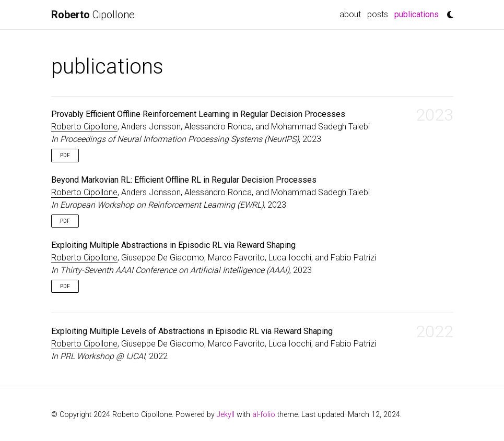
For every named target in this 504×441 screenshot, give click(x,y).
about (350, 14)
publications (418, 14)
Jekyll (226, 415)
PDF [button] (65, 155)
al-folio (264, 415)
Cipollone (93, 15)
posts (378, 14)
